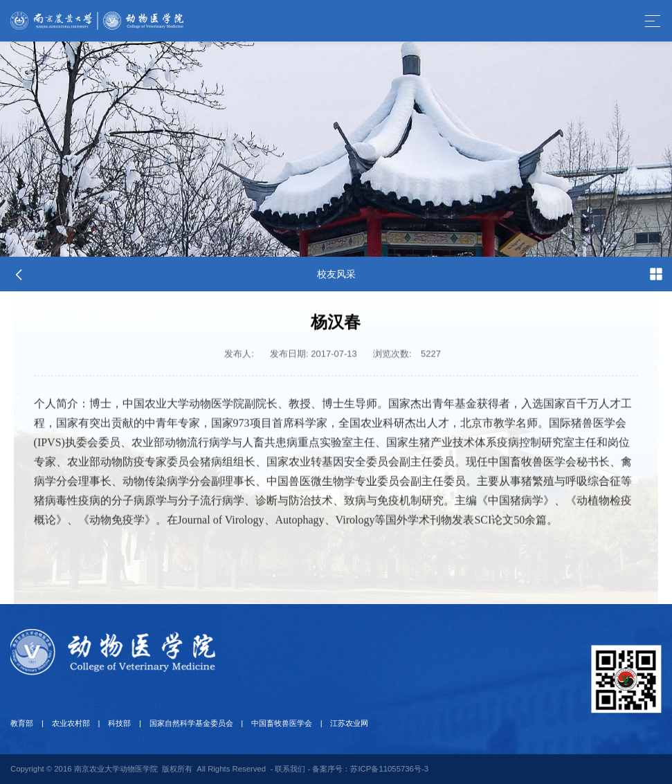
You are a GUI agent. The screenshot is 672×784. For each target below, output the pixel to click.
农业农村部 (70, 723)
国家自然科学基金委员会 (189, 723)
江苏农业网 (347, 723)
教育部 (22, 723)
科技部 (118, 723)
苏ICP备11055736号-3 (389, 769)
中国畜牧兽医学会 (280, 723)
